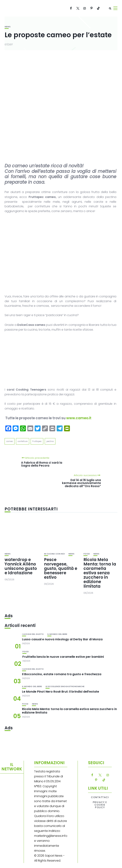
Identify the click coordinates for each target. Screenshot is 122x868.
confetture (23, 441)
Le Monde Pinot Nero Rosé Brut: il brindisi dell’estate (61, 692)
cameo (10, 441)
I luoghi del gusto (33, 634)
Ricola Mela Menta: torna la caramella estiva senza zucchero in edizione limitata (100, 573)
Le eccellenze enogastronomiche (65, 686)
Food (87, 554)
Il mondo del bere (57, 634)
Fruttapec (37, 441)
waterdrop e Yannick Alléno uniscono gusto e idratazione (21, 566)
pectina (50, 441)
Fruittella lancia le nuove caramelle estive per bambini (63, 657)
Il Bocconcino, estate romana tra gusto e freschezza (62, 674)
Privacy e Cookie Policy (100, 805)
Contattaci (100, 797)
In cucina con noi (54, 554)
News (8, 27)
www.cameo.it (79, 418)
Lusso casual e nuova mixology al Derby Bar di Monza (62, 639)
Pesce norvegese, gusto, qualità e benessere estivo (61, 569)
